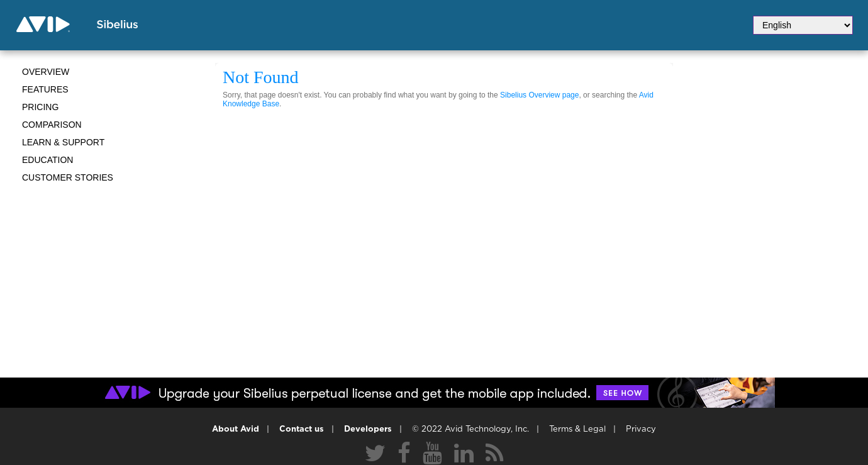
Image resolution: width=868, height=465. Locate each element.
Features (45, 89)
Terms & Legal (577, 429)
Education (47, 160)
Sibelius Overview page (539, 95)
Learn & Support (63, 142)
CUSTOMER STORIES (68, 177)
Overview (46, 72)
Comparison (52, 125)
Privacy (641, 429)
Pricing (40, 107)
